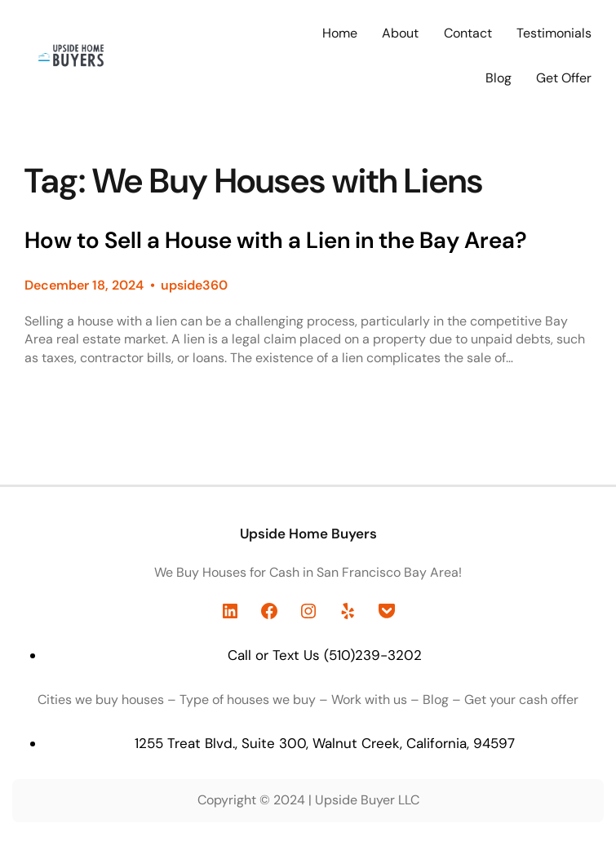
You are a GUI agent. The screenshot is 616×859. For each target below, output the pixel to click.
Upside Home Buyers (308, 534)
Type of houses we (236, 700)
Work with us (369, 700)
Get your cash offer (521, 700)
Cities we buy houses (101, 700)
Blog (436, 700)
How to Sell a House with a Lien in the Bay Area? (276, 241)
